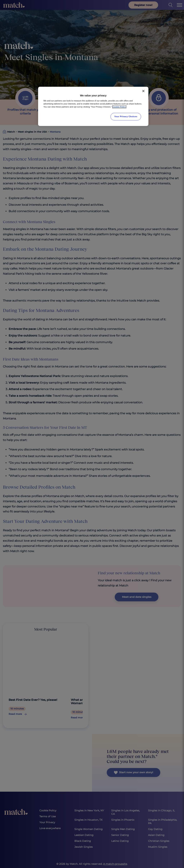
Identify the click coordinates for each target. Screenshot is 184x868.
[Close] (143, 91)
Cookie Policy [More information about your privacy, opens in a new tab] (119, 107)
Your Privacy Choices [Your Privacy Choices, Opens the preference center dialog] (126, 116)
